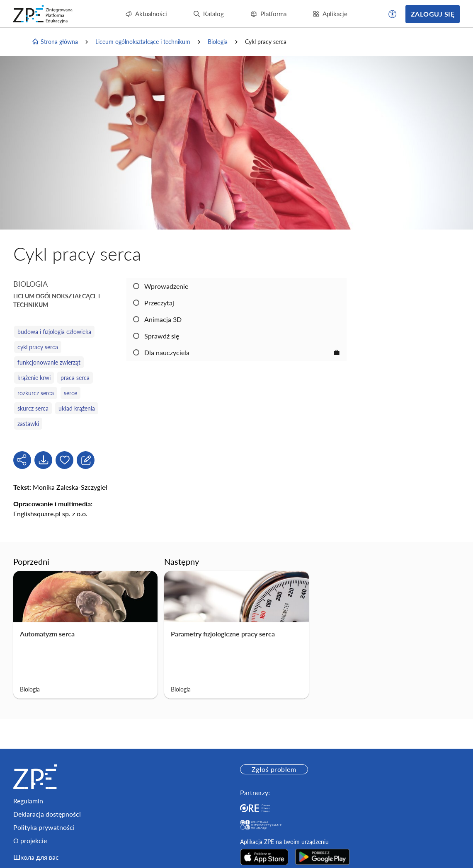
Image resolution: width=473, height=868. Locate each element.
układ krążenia (77, 408)
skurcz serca (33, 408)
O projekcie (30, 840)
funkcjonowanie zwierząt (49, 362)
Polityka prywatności (44, 827)
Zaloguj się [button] (433, 14)
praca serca (75, 378)
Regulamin (28, 801)
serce (70, 393)
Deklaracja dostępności (47, 814)
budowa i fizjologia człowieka (54, 332)
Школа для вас (36, 857)
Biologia (218, 42)
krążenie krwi (34, 378)
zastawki (28, 424)
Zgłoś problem (274, 769)
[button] (393, 14)
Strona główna (55, 42)
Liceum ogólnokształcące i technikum (143, 42)
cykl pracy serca (38, 347)
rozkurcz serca (36, 393)
